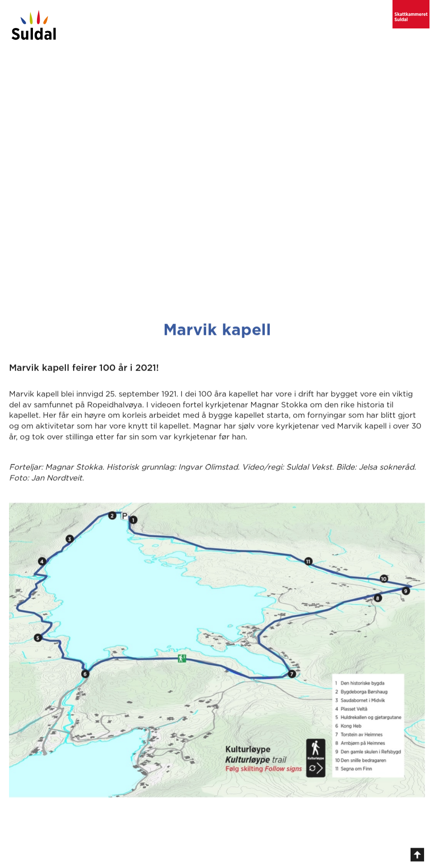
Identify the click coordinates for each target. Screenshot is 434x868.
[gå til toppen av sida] (417, 857)
